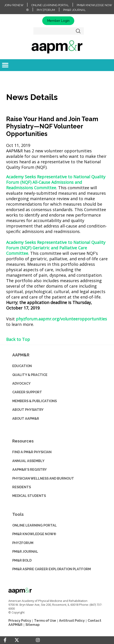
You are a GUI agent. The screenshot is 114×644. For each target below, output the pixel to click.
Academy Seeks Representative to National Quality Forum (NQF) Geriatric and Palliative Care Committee (56, 248)
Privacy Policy (20, 620)
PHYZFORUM (23, 543)
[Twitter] (17, 640)
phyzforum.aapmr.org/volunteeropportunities (61, 319)
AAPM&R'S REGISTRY (30, 469)
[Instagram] (38, 640)
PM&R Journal (74, 10)
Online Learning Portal (50, 5)
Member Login (58, 21)
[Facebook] (5, 640)
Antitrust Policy (72, 620)
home (57, 47)
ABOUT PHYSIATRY (28, 410)
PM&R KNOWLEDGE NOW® (34, 534)
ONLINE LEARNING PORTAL (35, 525)
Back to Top (18, 339)
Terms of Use (45, 620)
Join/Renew (14, 5)
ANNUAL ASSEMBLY (28, 461)
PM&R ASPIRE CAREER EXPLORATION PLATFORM (52, 569)
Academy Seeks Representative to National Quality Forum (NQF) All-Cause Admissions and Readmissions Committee (56, 182)
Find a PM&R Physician (32, 452)
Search (78, 31)
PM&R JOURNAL (25, 551)
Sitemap (32, 625)
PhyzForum (46, 10)
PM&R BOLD (22, 560)
